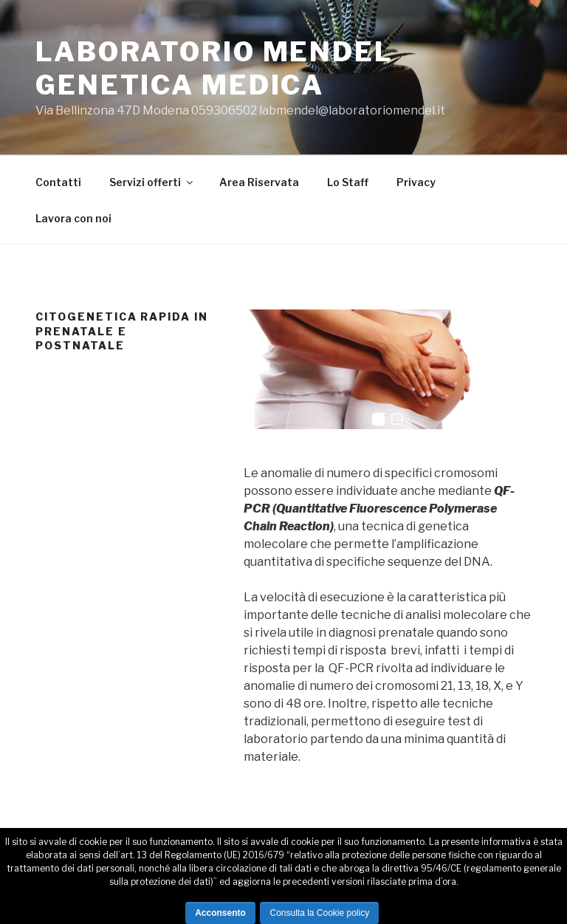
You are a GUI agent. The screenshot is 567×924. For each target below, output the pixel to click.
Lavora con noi (73, 218)
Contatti (58, 182)
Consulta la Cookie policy (319, 913)
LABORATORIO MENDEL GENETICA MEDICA (214, 68)
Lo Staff (348, 182)
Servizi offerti (152, 182)
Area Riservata (259, 182)
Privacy (416, 182)
